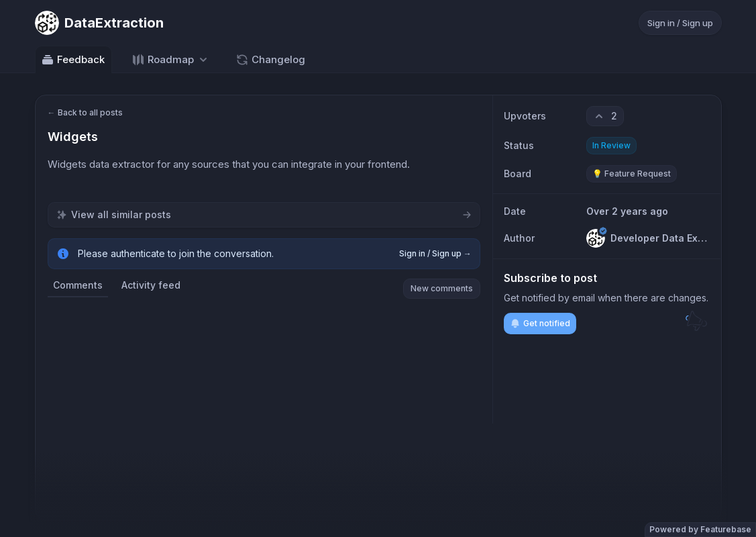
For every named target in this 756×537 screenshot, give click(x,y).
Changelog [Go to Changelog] (270, 60)
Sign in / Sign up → (435, 253)
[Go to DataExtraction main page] (99, 23)
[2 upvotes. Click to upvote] (605, 116)
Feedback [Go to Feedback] (73, 60)
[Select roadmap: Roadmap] (171, 59)
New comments (442, 288)
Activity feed (151, 285)
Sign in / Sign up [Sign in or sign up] (680, 23)
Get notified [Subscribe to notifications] (540, 324)
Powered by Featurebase (700, 529)
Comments (78, 285)
